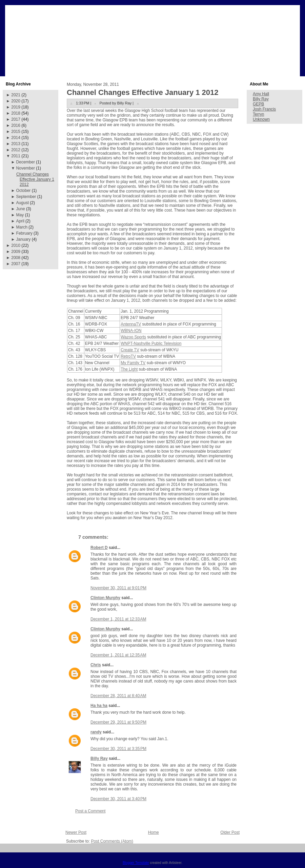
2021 (16, 95)
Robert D (99, 548)
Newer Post (76, 832)
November (26, 168)
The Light (129, 369)
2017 (16, 119)
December (26, 162)
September (26, 197)
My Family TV (133, 363)
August (23, 203)
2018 (16, 113)
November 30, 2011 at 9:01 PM (118, 588)
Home (154, 832)
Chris (96, 665)
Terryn (258, 114)
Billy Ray (99, 758)
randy (96, 732)
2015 (16, 132)
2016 (16, 125)
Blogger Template (136, 863)
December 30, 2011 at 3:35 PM (118, 749)
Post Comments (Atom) (112, 841)
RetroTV (128, 356)
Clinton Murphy (105, 598)
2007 (16, 264)
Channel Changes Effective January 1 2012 (35, 179)
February (24, 233)
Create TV (130, 350)
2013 (16, 144)
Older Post (230, 832)
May (20, 215)
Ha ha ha (99, 706)
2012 (16, 150)
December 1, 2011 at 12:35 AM (118, 655)
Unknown (261, 119)
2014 (16, 138)
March (22, 227)
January (24, 239)
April (20, 221)
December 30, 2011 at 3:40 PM (118, 799)
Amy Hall (261, 94)
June (21, 209)
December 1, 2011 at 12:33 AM (118, 619)
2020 (16, 101)
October (24, 191)
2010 (16, 245)
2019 (16, 107)
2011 (16, 156)
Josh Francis (264, 109)
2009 (16, 252)
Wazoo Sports (133, 337)
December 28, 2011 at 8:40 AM (118, 696)
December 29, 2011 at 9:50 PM (118, 722)
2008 (16, 258)
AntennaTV (131, 324)
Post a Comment (90, 811)
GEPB (258, 104)
